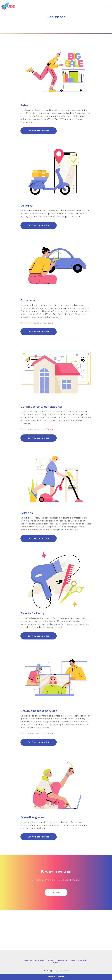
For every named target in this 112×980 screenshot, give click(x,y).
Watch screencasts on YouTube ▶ (37, 323)
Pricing (51, 960)
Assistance (62, 960)
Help (73, 960)
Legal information (62, 971)
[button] (39, 129)
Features (28, 960)
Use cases (40, 960)
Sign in (56, 962)
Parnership (83, 960)
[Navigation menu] (107, 7)
